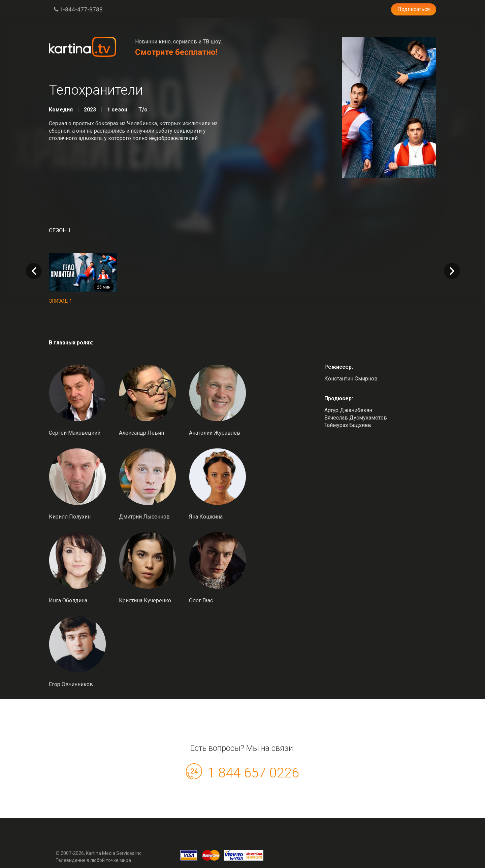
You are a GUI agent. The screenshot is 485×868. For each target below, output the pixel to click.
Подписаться (414, 9)
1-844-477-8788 (78, 9)
